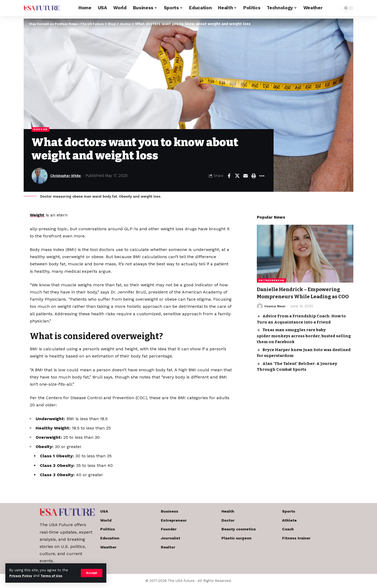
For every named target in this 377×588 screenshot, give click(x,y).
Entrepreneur (271, 277)
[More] (262, 176)
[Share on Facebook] (229, 176)
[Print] (254, 176)
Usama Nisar (275, 310)
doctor (41, 130)
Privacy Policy (22, 576)
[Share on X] (237, 176)
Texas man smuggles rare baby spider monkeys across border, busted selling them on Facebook (304, 340)
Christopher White (68, 176)
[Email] (245, 176)
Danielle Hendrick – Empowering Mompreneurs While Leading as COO (304, 293)
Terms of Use (55, 576)
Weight (37, 215)
